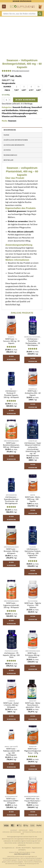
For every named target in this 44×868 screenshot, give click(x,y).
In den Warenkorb (25, 100)
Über (31, 830)
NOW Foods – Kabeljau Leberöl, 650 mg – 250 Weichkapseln (11, 752)
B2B (22, 834)
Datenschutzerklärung (32, 832)
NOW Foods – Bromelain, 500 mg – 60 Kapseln (11, 551)
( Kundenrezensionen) (20, 71)
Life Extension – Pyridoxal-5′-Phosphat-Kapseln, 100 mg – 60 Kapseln (11, 394)
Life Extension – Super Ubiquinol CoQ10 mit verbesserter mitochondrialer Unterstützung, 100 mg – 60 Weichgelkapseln (33, 449)
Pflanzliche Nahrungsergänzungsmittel (19, 113)
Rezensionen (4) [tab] (10, 155)
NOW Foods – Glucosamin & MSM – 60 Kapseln (11, 801)
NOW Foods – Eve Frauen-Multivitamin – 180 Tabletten (33, 801)
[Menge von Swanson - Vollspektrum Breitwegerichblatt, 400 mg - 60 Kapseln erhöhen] (10, 100)
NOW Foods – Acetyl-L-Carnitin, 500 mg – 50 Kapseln (11, 705)
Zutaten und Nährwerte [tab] (14, 145)
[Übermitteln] (40, 14)
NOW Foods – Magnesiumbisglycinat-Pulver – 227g (33, 751)
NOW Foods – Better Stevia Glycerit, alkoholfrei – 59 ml (33, 705)
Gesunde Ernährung (21, 107)
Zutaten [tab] (7, 150)
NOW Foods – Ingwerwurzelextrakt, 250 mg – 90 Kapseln (11, 605)
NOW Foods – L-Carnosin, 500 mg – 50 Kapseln (11, 341)
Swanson (12, 121)
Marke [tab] (6, 135)
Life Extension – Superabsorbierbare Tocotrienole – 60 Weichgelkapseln (11, 500)
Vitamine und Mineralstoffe (14, 116)
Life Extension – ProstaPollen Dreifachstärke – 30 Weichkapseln (33, 342)
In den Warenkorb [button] (11, 358)
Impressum (23, 830)
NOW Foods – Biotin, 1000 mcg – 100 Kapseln (33, 499)
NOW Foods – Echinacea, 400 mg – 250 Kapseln (33, 655)
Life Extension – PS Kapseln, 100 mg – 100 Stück (11, 655)
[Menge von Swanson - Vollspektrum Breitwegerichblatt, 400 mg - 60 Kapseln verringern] (3, 100)
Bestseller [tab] (9, 160)
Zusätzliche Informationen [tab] (16, 140)
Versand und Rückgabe (12, 832)
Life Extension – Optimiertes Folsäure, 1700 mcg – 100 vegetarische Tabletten (33, 553)
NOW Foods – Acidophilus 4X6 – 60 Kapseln (33, 393)
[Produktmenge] (6, 100)
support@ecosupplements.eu (22, 854)
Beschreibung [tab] (10, 130)
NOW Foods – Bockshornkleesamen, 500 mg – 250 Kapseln (11, 445)
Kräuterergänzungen (29, 110)
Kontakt (14, 830)
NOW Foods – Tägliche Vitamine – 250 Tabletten (33, 605)
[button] (4, 7)
